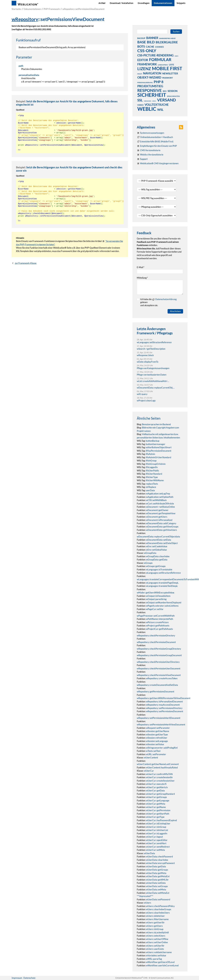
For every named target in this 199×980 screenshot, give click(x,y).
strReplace (151, 487)
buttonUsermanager (156, 444)
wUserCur (149, 771)
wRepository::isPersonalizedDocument (164, 701)
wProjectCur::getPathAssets (159, 629)
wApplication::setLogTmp (158, 494)
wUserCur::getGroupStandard (160, 794)
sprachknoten (173, 96)
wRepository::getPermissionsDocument (155, 692)
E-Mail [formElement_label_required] (141, 267)
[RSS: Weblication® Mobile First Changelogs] (150, 155)
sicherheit (152, 95)
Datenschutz (29, 978)
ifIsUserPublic (152, 471)
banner (152, 38)
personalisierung (145, 82)
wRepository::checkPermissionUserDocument (159, 668)
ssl (140, 100)
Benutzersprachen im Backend (156, 424)
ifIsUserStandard (154, 474)
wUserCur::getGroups (156, 797)
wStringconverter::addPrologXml (162, 748)
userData (150, 490)
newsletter (170, 73)
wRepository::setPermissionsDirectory (164, 708)
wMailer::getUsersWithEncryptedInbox (156, 593)
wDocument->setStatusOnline (160, 507)
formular (160, 60)
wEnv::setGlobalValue (156, 550)
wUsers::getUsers (154, 926)
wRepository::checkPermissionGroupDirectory (159, 649)
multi (140, 74)
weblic (147, 109)
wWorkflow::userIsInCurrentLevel (162, 965)
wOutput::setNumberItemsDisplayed (164, 603)
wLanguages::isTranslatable (159, 570)
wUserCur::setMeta (155, 850)
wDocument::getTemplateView (161, 513)
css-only (147, 51)
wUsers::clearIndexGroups (159, 909)
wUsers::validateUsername (159, 952)
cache (150, 47)
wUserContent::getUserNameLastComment (158, 764)
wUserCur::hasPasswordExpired (161, 820)
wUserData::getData (156, 866)
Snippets (181, 3)
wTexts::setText (153, 751)
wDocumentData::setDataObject (162, 543)
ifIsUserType (152, 477)
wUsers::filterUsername (157, 919)
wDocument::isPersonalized (159, 520)
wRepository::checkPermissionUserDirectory (158, 662)
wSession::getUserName (158, 731)
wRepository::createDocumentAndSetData (157, 685)
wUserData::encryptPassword (160, 863)
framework (147, 64)
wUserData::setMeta (156, 889)
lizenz (144, 69)
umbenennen (147, 101)
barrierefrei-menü (167, 38)
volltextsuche (157, 105)
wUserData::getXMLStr (157, 880)
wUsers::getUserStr (155, 922)
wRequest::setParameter (158, 728)
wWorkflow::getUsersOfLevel (160, 962)
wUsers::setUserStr (155, 946)
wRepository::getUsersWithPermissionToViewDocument (164, 698)
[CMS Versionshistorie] (149, 150)
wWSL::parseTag (154, 959)
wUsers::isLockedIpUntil (157, 932)
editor (143, 60)
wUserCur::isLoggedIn (157, 833)
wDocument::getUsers (157, 517)
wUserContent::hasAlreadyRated (162, 767)
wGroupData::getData (157, 560)
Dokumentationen (163, 3)
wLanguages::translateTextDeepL (162, 586)
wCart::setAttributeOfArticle (160, 504)
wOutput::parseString (156, 599)
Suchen (176, 32)
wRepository (25, 19)
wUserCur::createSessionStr (159, 777)
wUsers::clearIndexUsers (158, 913)
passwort (168, 78)
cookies (159, 47)
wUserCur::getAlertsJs (157, 787)
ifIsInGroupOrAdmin (156, 464)
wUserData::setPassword (158, 899)
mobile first (167, 68)
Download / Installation (122, 3)
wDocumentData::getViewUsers (161, 530)
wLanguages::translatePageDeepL (162, 583)
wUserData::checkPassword (159, 856)
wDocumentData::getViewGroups (162, 527)
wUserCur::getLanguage (158, 800)
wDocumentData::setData (159, 540)
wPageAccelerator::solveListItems (162, 606)
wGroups (148, 563)
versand (166, 100)
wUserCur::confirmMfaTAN (159, 774)
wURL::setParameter (156, 754)
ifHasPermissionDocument (159, 451)
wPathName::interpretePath (159, 619)
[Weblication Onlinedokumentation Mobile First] (155, 142)
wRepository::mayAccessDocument (163, 705)
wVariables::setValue (156, 955)
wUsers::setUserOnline (157, 942)
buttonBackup (153, 441)
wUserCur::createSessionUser (160, 781)
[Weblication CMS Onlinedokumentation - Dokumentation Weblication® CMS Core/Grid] (155, 137)
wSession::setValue (155, 744)
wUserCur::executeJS (156, 784)
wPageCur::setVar (155, 609)
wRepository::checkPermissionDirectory (156, 635)
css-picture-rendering (155, 55)
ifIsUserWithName (155, 480)
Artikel (102, 3)
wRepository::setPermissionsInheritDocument (159, 718)
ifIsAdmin (150, 454)
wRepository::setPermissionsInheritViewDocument (161, 725)
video (140, 105)
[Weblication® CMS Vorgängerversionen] (158, 163)
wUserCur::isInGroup (156, 827)
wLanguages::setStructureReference (163, 573)
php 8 (159, 82)
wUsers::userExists (155, 949)
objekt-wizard (149, 77)
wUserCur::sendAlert (156, 843)
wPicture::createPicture (157, 622)
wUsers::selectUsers (156, 936)
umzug (154, 101)
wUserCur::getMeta (156, 804)
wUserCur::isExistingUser (158, 824)
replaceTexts (152, 484)
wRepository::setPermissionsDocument (165, 711)
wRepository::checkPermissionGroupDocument (159, 655)
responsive (150, 90)
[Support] (142, 159)
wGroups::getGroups (156, 566)
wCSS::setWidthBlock (156, 500)
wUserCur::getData (155, 791)
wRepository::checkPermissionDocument (156, 642)
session (172, 91)
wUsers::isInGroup (155, 929)
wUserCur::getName (156, 807)
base (142, 42)
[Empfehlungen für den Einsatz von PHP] (157, 146)
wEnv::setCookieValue (157, 546)
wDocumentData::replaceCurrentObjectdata (158, 537)
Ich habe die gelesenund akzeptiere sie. (158, 302)
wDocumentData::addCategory (161, 523)
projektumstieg (150, 86)
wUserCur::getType (155, 817)
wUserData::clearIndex (157, 860)
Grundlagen (144, 3)
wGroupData (150, 553)
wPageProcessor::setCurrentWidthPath (156, 616)
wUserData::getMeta (156, 873)
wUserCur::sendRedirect (158, 847)
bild (151, 42)
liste (172, 65)
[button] (181, 127)
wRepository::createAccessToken (162, 678)
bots (141, 46)
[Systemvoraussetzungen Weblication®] (150, 133)
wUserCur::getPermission (158, 810)
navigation (152, 73)
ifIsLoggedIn (152, 467)
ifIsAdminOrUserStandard (159, 457)
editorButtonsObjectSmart (159, 447)
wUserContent (151, 758)
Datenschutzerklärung (166, 299)
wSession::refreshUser (157, 738)
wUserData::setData (156, 883)
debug (177, 56)
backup (141, 38)
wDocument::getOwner (157, 510)
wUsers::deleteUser (155, 916)
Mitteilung (142, 278)
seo (165, 91)
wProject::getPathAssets (158, 626)
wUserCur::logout (154, 837)
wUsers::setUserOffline (157, 939)
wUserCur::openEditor (157, 840)
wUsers (147, 903)
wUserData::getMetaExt (158, 876)
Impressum (17, 978)
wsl (160, 110)
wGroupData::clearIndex (158, 556)
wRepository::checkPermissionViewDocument (159, 675)
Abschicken (175, 311)
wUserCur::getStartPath (158, 814)
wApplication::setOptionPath (160, 497)
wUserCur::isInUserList (157, 830)
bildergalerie (167, 42)
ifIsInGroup (151, 461)
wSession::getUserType (157, 734)
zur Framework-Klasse (26, 263)
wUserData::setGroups (157, 886)
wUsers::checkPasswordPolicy (160, 906)
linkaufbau (163, 65)
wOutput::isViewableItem (158, 596)
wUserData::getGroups (157, 870)
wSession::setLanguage (157, 741)
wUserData (149, 853)
